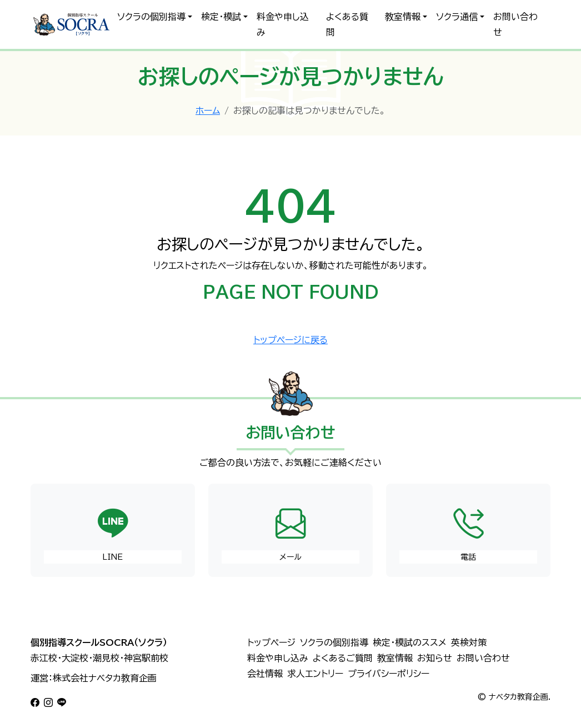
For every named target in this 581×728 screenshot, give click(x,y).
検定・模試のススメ (410, 642)
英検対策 (469, 642)
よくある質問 (347, 24)
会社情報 (265, 674)
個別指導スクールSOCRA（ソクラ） (99, 642)
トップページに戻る (290, 340)
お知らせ (435, 658)
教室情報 (403, 17)
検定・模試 (221, 17)
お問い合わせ (515, 24)
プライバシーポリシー (389, 674)
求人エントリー (315, 674)
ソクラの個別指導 (151, 17)
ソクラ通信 (457, 17)
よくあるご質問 (343, 658)
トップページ (271, 642)
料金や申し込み (283, 24)
